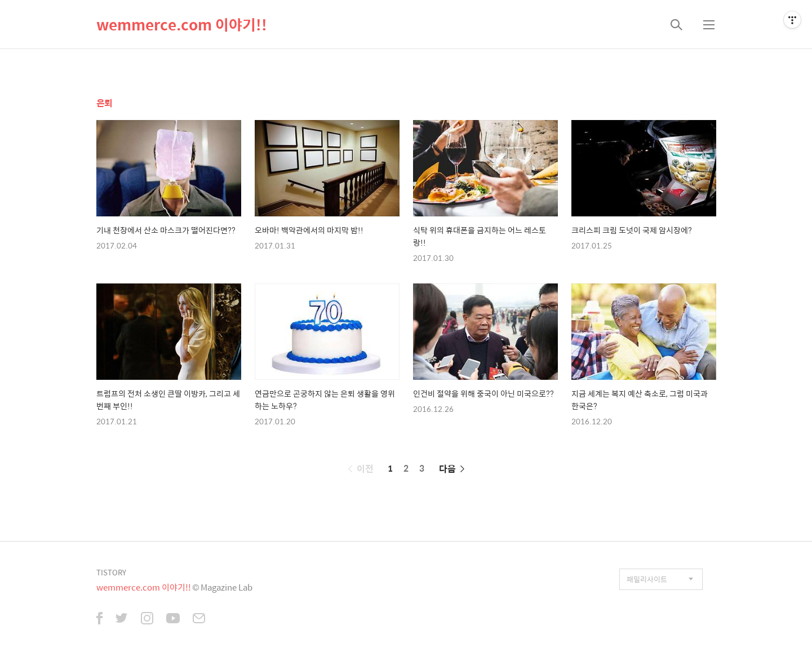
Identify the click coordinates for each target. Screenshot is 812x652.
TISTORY (111, 572)
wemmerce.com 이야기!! (182, 24)
